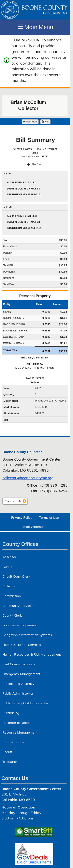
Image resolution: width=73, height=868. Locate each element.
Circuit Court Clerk (16, 576)
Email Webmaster (35, 527)
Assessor (9, 557)
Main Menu (35, 27)
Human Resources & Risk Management (32, 654)
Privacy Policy (22, 517)
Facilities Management (20, 625)
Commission (12, 596)
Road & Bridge (13, 742)
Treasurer (10, 762)
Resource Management (20, 732)
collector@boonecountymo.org (28, 478)
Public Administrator (18, 693)
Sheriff (7, 752)
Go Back (35, 164)
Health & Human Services (22, 645)
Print (45, 122)
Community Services (18, 606)
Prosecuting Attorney (18, 684)
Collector (9, 586)
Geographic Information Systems (27, 635)
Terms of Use (49, 517)
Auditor (8, 567)
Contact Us (13, 501)
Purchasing (11, 713)
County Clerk (12, 615)
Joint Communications (19, 664)
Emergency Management (21, 674)
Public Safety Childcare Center (25, 703)
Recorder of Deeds (16, 723)
